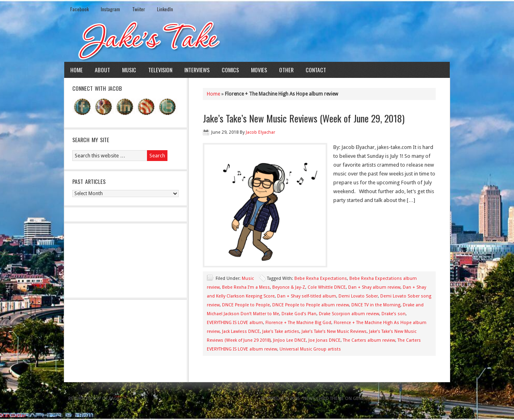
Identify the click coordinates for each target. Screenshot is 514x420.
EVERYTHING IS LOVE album (235, 323)
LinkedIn (165, 9)
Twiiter (139, 9)
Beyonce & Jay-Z (289, 287)
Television (160, 70)
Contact (316, 70)
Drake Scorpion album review (349, 314)
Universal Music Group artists (310, 349)
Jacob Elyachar (260, 132)
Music (129, 70)
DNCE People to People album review (311, 305)
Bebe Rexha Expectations (321, 278)
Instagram (110, 9)
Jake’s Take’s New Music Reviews (334, 331)
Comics (230, 70)
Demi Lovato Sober (358, 296)
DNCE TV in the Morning (376, 305)
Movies (259, 70)
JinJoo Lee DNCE (290, 340)
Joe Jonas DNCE (324, 340)
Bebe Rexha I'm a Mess (246, 287)
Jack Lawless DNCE (241, 331)
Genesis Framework (375, 399)
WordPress (415, 399)
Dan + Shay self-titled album (307, 296)
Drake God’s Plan (299, 314)
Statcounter (13, 415)
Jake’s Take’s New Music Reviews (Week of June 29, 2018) (304, 118)
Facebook (80, 9)
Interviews (197, 70)
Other (286, 70)
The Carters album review (369, 340)
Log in (439, 399)
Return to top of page (94, 399)
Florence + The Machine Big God (298, 323)
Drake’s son (394, 314)
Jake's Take (257, 40)
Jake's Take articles (281, 331)
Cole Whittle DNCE (327, 287)
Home (76, 70)
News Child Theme (323, 399)
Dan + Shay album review (374, 287)
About (102, 70)
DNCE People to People (246, 305)
